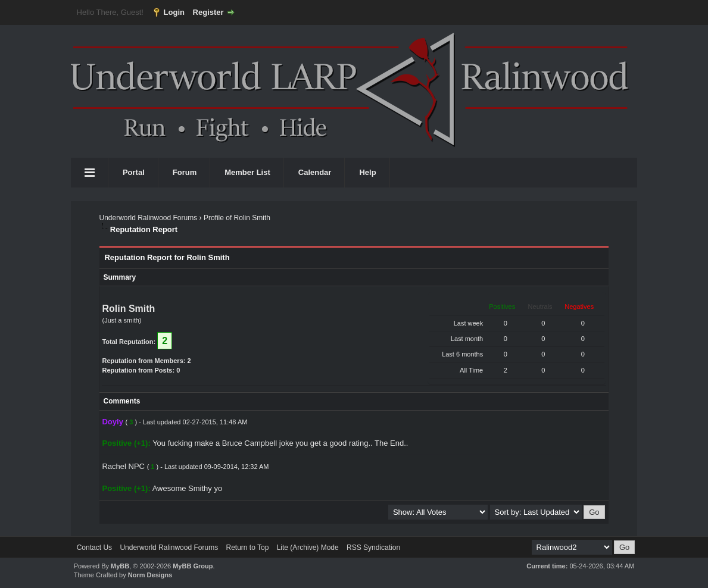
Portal (134, 172)
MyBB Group (193, 566)
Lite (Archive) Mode (308, 548)
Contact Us (94, 548)
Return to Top (247, 548)
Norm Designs (150, 575)
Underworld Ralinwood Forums (148, 218)
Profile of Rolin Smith (237, 218)
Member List (247, 172)
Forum (185, 172)
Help (367, 172)
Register (208, 12)
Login (174, 12)
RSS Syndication (373, 548)
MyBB (120, 566)
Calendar (315, 172)
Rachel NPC (123, 466)
